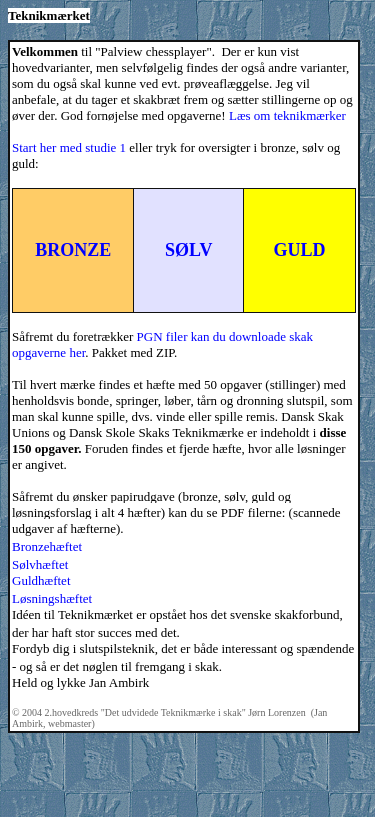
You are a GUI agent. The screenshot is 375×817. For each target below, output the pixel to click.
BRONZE (73, 250)
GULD (299, 250)
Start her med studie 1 (69, 147)
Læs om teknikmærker (287, 115)
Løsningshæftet (52, 598)
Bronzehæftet (47, 546)
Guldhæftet (41, 580)
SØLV (188, 250)
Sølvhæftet (40, 564)
